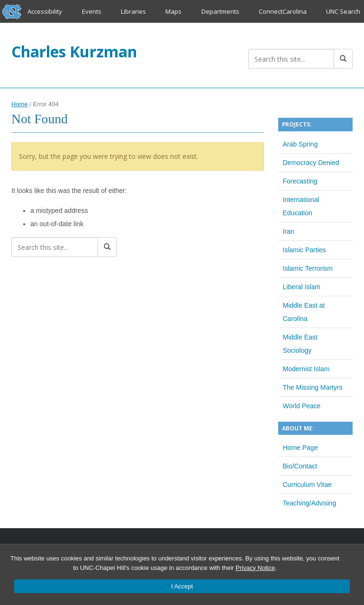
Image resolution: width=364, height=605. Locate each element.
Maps (173, 11)
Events (92, 11)
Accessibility (45, 11)
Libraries (133, 11)
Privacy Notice (255, 568)
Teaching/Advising (310, 503)
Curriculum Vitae (307, 485)
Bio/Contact (300, 466)
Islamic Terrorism (308, 268)
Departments (220, 11)
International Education (301, 206)
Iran (289, 231)
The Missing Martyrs (313, 387)
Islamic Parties (305, 250)
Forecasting (300, 181)
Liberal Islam (302, 287)
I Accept (182, 586)
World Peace (302, 406)
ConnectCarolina (283, 11)
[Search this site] (291, 59)
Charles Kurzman (74, 51)
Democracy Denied (311, 163)
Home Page (300, 448)
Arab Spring (300, 144)
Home (20, 104)
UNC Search (343, 11)
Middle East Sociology (300, 344)
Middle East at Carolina (304, 312)
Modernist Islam (306, 369)
